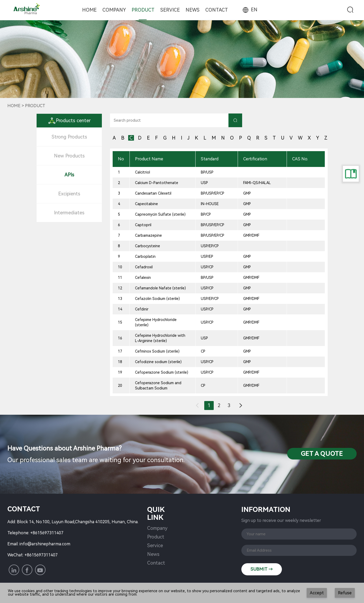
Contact (217, 10)
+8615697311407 (47, 533)
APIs (69, 175)
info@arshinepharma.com (45, 544)
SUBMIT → (262, 569)
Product (143, 10)
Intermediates (69, 213)
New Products (69, 156)
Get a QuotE (322, 454)
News (193, 10)
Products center (69, 120)
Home (89, 10)
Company (114, 10)
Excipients (69, 194)
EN (250, 10)
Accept (317, 593)
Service (170, 10)
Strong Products (69, 137)
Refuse (345, 593)
